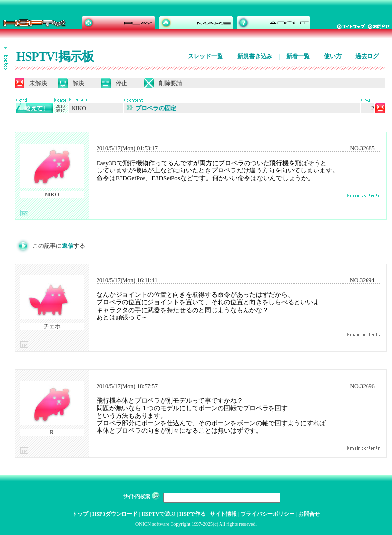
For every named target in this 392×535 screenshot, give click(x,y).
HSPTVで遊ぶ (159, 514)
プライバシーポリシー (268, 514)
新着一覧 (298, 56)
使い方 (333, 56)
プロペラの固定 (151, 108)
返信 (68, 246)
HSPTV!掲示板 (55, 57)
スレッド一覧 (205, 56)
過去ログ (367, 56)
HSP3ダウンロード (115, 514)
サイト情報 (223, 514)
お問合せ (309, 514)
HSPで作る (193, 514)
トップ (80, 514)
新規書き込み (255, 56)
